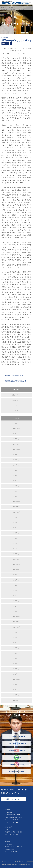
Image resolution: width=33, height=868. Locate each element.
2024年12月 (17, 444)
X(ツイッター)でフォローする (17, 737)
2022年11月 (17, 564)
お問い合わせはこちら (13, 799)
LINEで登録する (16, 757)
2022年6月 (16, 585)
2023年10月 (17, 512)
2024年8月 (16, 460)
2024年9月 (16, 455)
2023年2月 (16, 549)
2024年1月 (16, 496)
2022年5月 (16, 591)
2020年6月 (16, 658)
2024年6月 (16, 470)
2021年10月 (17, 627)
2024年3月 (16, 486)
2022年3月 (16, 601)
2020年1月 (16, 674)
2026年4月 (16, 423)
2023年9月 (16, 517)
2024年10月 (17, 449)
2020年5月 (16, 664)
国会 (16, 411)
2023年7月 (16, 528)
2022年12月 (17, 559)
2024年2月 (16, 491)
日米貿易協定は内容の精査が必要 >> (16, 381)
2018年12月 (17, 700)
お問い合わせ (19, 861)
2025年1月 (16, 439)
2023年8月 (16, 523)
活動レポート (5, 43)
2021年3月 (16, 638)
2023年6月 (16, 533)
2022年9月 (16, 575)
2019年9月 (16, 685)
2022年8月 (16, 580)
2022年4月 (16, 596)
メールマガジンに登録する (17, 771)
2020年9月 (16, 643)
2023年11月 (17, 507)
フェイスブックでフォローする (17, 743)
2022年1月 (16, 611)
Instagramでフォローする (16, 764)
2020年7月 (16, 653)
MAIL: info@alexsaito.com (14, 817)
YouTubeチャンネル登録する (16, 750)
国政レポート (16, 395)
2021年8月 (16, 632)
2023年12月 (17, 502)
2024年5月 (16, 476)
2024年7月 (16, 465)
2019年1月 (16, 695)
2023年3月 (16, 543)
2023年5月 (16, 538)
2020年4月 (16, 669)
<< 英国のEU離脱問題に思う (14, 375)
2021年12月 (17, 617)
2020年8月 (16, 648)
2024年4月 (16, 481)
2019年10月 (17, 679)
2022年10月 (17, 570)
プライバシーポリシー (7, 861)
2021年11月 (17, 622)
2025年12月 (17, 429)
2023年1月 (16, 554)
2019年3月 (16, 690)
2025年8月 (16, 434)
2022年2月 (16, 606)
